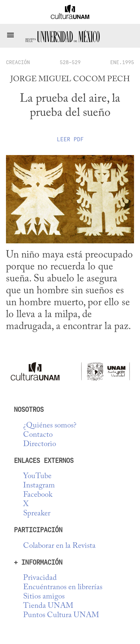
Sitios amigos (44, 597)
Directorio (40, 444)
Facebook (38, 495)
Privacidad (40, 578)
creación (18, 62)
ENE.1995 (122, 62)
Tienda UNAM (48, 606)
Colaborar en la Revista (59, 546)
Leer (70, 139)
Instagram (39, 486)
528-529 (70, 62)
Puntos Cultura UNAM (61, 615)
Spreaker (37, 514)
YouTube (37, 476)
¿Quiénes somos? (50, 426)
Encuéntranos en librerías (63, 588)
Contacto (38, 435)
